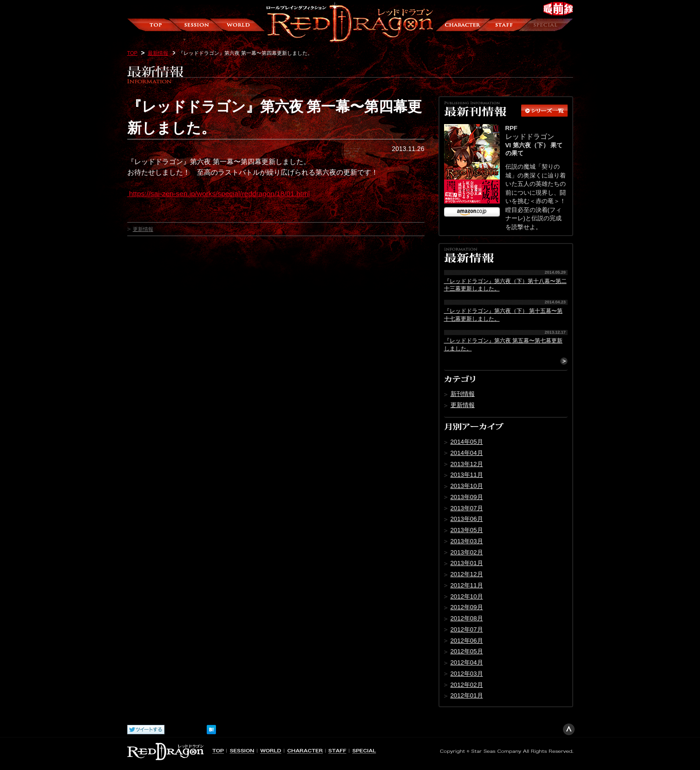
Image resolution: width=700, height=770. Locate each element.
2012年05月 (467, 651)
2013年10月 (467, 486)
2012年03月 (467, 674)
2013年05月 (467, 530)
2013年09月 (467, 497)
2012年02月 (467, 685)
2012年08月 (467, 618)
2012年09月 (467, 607)
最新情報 (158, 53)
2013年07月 (467, 508)
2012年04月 (467, 662)
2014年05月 (467, 442)
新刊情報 (463, 394)
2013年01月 (467, 563)
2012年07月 (467, 629)
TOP (132, 53)
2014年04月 (467, 453)
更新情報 (143, 229)
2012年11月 (467, 585)
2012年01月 (467, 695)
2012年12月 (467, 574)
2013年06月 (467, 519)
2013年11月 (467, 475)
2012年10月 (467, 596)
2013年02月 (467, 552)
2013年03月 (467, 541)
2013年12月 (467, 464)
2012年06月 (467, 641)
